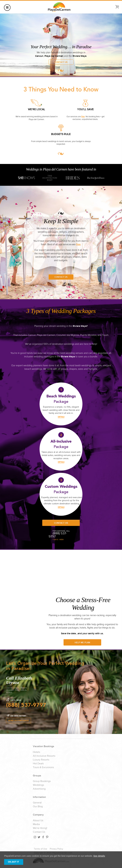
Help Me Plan (82, 643)
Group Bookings (42, 781)
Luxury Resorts (41, 760)
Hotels (36, 752)
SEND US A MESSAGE (19, 721)
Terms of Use (41, 849)
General (37, 803)
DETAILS (61, 417)
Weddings (38, 785)
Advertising (39, 789)
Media (36, 824)
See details (99, 856)
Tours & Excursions (43, 767)
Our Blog (38, 807)
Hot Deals (38, 764)
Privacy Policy (56, 849)
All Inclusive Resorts (44, 756)
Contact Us (61, 62)
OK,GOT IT (13, 862)
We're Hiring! (40, 828)
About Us (38, 821)
